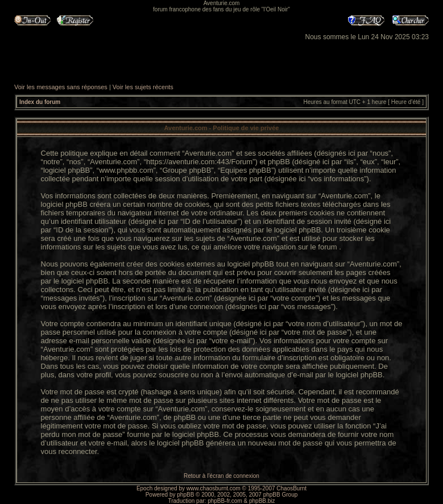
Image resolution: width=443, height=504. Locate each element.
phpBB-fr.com (225, 501)
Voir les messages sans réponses (61, 87)
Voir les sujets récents (143, 87)
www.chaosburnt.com (214, 488)
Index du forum (40, 102)
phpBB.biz (262, 501)
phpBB (185, 495)
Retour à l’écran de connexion (221, 476)
